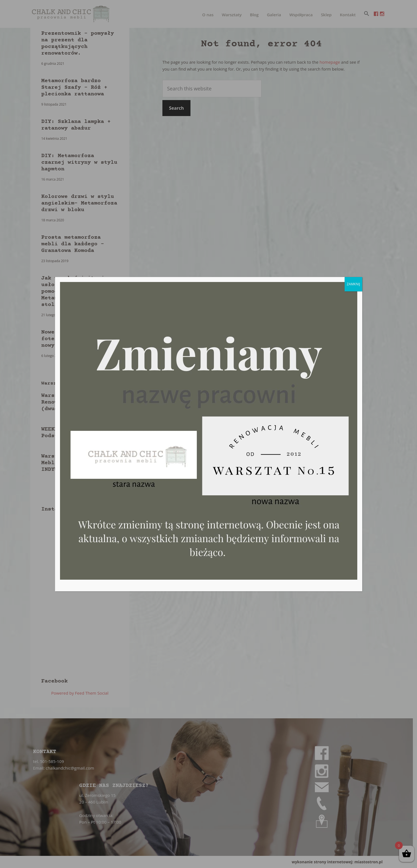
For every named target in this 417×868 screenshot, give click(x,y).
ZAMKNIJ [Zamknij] (353, 284)
